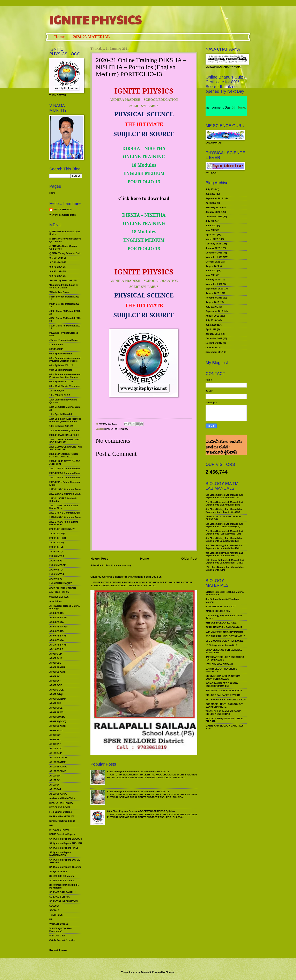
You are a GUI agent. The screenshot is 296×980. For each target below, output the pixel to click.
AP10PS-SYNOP (58, 758)
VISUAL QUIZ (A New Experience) (61, 930)
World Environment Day (219, 107)
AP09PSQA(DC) (58, 717)
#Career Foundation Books (64, 340)
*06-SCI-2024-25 (58, 258)
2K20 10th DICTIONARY (62, 529)
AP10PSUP (55, 776)
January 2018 (213, 334)
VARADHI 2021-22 (59, 924)
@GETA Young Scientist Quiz (65, 253)
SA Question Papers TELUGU (65, 867)
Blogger (170, 972)
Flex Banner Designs (61, 812)
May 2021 (211, 275)
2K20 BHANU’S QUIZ (61, 583)
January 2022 (213, 248)
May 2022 (211, 230)
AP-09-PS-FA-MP (58, 636)
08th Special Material (61, 354)
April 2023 (211, 203)
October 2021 (213, 262)
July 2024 (211, 189)
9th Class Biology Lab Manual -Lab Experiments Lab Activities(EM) (224, 547)
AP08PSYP (55, 681)
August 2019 (212, 302)
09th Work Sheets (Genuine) (64, 386)
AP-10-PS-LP (56, 649)
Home (59, 37)
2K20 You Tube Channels (63, 588)
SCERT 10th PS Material (62, 880)
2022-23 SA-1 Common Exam (65, 517)
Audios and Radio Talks (62, 798)
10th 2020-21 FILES (60, 395)
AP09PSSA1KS (57, 726)
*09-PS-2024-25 (57, 271)
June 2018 (211, 325)
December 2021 (214, 253)
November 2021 (214, 257)
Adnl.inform (56, 601)
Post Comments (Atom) (118, 565)
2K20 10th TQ (57, 543)
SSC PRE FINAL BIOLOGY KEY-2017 (225, 636)
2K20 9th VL (56, 579)
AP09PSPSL (56, 708)
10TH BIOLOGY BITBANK (219, 664)
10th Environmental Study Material (224, 632)
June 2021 (211, 271)
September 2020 (214, 289)
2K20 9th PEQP (58, 565)
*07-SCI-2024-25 (58, 262)
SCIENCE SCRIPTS (60, 897)
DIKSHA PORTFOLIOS (116, 429)
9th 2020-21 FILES (59, 597)
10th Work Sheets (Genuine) (64, 430)
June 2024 (211, 194)
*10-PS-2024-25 (57, 276)
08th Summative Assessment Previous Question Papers (65, 359)
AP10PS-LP (55, 753)
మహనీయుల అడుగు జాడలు (62, 940)
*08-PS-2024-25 (57, 267)
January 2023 (213, 212)
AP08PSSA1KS (57, 672)
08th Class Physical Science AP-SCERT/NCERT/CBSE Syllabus (141, 811)
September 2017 (214, 352)
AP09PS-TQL (56, 694)
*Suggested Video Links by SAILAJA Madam (64, 286)
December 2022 (214, 216)
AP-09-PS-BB (56, 631)
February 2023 (213, 207)
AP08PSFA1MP (57, 667)
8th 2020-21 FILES (59, 592)
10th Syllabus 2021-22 (61, 426)
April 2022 (211, 235)
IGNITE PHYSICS (96, 19)
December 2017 (214, 338)
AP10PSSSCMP (58, 771)
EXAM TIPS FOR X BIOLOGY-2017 (224, 627)
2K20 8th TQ (56, 552)
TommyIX (146, 972)
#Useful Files (56, 345)
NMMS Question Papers (62, 834)
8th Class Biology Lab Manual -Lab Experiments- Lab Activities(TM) (224, 511)
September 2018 (214, 311)
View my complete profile (63, 215)
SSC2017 (54, 906)
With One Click (57, 936)
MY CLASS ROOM (59, 830)
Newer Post (99, 558)
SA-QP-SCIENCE (58, 871)
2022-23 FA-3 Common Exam (65, 513)
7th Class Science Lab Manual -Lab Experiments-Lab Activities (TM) (224, 503)
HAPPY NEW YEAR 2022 (62, 816)
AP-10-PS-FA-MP (58, 645)
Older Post (189, 558)
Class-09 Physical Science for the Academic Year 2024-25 (138, 772)
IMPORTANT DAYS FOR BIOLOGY (224, 691)
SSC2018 (54, 910)
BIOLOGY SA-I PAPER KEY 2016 (223, 695)
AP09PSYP (55, 744)
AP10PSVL (55, 780)
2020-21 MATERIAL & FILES (64, 435)
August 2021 (212, 266)
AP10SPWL (55, 789)
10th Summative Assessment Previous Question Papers (65, 420)
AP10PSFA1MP (57, 762)
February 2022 (213, 244)
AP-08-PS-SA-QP (58, 627)
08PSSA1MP (56, 349)
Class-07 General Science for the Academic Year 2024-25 (126, 577)
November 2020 (214, 284)
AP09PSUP (55, 735)
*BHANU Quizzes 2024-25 (63, 280)
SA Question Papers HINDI (64, 848)
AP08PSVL (55, 676)
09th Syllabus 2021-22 (61, 382)
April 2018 (211, 329)
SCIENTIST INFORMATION (64, 901)
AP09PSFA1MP (57, 699)
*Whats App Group (59, 292)
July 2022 (211, 221)
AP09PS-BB (56, 685)
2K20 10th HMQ (58, 538)
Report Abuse (58, 950)
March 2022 (212, 239)
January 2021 (213, 280)
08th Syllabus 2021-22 (61, 365)
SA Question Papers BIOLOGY (66, 839)
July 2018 (211, 320)
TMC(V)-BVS (56, 915)
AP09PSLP (55, 703)
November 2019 (214, 298)
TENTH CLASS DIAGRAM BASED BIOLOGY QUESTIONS (224, 713)
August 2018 (212, 316)
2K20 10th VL (56, 547)
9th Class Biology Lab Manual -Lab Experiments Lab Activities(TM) (224, 554)
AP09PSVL (55, 739)
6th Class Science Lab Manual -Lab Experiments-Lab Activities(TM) (224, 496)
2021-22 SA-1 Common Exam (65, 489)
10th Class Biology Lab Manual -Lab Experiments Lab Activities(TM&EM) (225, 561)
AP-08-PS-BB (56, 613)
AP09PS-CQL (56, 690)
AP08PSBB (55, 663)
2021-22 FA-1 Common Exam (65, 469)
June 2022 (211, 226)
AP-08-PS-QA (57, 622)
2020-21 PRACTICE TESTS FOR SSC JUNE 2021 (64, 455)
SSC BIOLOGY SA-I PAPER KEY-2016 (226, 700)
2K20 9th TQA (57, 574)
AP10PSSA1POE (58, 767)
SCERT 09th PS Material (62, 876)
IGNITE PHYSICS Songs (62, 821)
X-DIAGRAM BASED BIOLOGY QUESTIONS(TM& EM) (222, 684)
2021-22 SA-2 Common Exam (65, 494)
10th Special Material (61, 414)
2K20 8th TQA (57, 556)
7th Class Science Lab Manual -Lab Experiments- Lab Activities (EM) (224, 532)
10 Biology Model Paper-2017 (221, 645)
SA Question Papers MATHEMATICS (60, 854)
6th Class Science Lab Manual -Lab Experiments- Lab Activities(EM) (224, 525)
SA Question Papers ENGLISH (66, 843)
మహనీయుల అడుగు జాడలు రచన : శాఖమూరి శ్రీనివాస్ (224, 440)
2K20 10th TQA (57, 533)
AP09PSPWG (56, 712)
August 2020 (212, 293)
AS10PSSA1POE (58, 794)
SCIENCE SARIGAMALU (62, 892)
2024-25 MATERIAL (91, 37)
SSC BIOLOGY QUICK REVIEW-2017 (225, 641)
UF (51, 919)
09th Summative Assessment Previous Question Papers (65, 376)
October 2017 (213, 347)
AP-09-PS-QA (57, 640)
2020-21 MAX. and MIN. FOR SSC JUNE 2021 (64, 441)
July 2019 (211, 307)
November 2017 (214, 343)
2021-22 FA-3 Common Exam (65, 478)
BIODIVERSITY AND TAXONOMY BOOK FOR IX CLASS (223, 677)
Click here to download (144, 198)
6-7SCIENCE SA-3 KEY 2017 (221, 606)
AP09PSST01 (56, 730)
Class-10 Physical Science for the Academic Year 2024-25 (138, 791)
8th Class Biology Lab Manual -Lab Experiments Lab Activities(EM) (224, 540)
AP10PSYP (55, 785)
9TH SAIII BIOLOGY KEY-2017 (222, 623)
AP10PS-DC (56, 749)
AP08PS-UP (56, 658)
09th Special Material (61, 370)
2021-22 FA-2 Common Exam (65, 473)
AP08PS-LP (55, 654)
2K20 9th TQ (56, 570)
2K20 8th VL (56, 561)
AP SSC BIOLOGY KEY (218, 611)
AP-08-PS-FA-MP (58, 618)
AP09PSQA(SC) (58, 721)
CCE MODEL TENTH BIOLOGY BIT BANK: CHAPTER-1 (224, 705)
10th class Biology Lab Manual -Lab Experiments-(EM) (225, 569)
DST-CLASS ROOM (60, 807)
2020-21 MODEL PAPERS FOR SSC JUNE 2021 (65, 448)
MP (51, 825)
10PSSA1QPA (57, 391)
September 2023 (214, 198)
